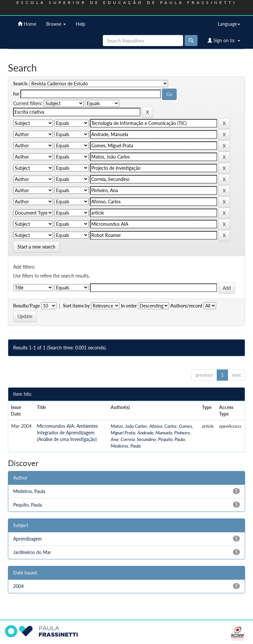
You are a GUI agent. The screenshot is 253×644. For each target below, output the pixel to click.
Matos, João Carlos (129, 426)
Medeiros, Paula (126, 446)
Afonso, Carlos (163, 426)
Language (229, 24)
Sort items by (76, 306)
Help (81, 24)
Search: (21, 84)
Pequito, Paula (171, 439)
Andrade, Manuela (155, 433)
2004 (18, 586)
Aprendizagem (28, 539)
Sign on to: (224, 40)
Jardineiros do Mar (32, 552)
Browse (56, 24)
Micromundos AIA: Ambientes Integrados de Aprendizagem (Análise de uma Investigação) (67, 433)
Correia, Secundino (138, 439)
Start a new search (36, 247)
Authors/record (186, 306)
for (16, 94)
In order (129, 306)
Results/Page (27, 306)
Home (27, 24)
